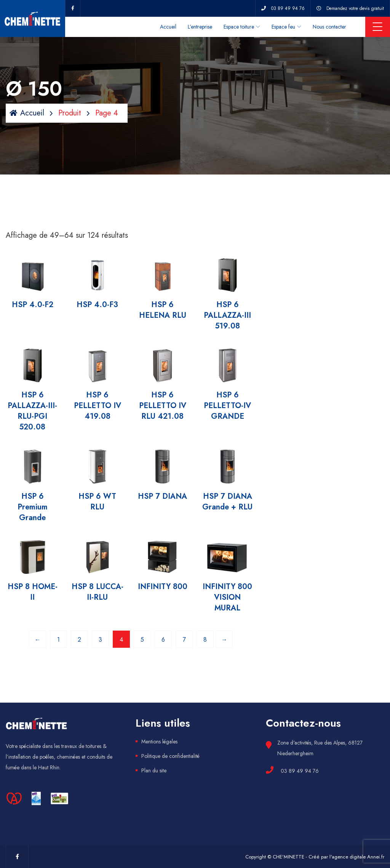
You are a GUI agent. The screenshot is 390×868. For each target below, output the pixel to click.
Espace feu (283, 27)
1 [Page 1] (58, 640)
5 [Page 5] (142, 640)
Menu (378, 27)
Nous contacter (329, 27)
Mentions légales (159, 741)
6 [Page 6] (163, 640)
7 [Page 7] (184, 640)
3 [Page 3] (100, 640)
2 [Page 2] (79, 640)
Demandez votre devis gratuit (355, 8)
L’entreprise (200, 27)
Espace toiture (239, 27)
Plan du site (154, 770)
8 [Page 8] (205, 640)
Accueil (168, 27)
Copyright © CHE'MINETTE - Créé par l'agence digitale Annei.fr (315, 857)
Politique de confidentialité (170, 756)
